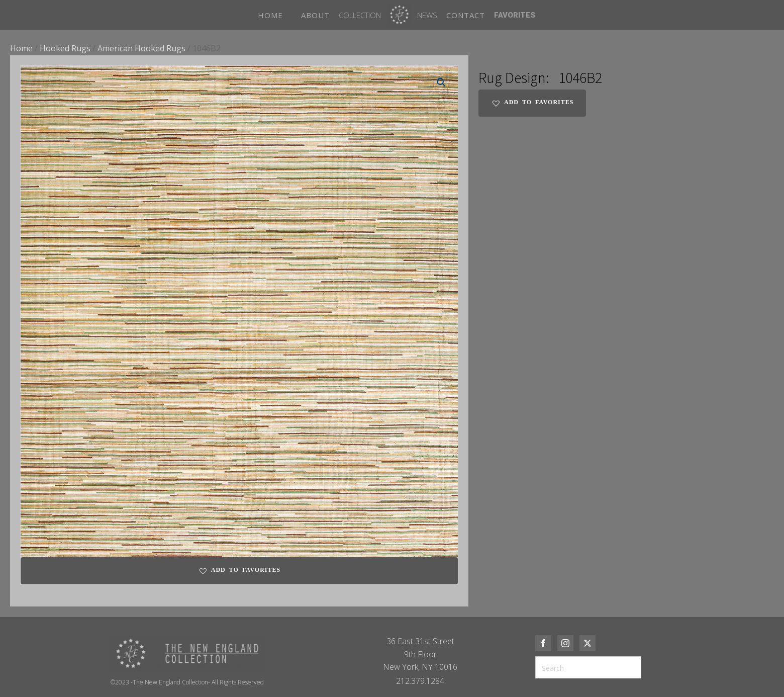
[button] (441, 82)
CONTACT (466, 15)
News (427, 15)
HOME (270, 15)
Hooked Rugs (65, 48)
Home (21, 48)
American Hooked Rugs (141, 48)
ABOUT (315, 15)
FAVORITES (515, 15)
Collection (360, 15)
